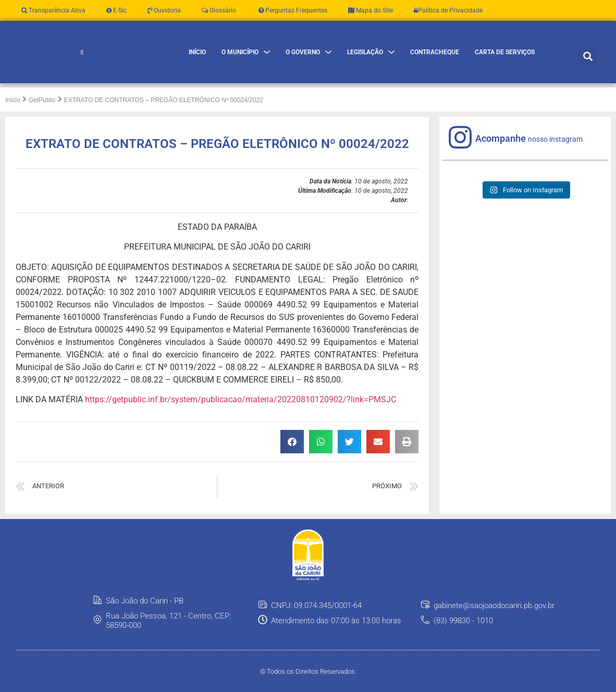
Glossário (219, 10)
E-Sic (116, 10)
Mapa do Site (371, 10)
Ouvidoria (164, 10)
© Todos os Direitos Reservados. (308, 687)
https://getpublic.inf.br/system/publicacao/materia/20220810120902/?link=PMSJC (241, 415)
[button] (588, 64)
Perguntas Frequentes (292, 10)
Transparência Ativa (53, 10)
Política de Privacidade (448, 10)
